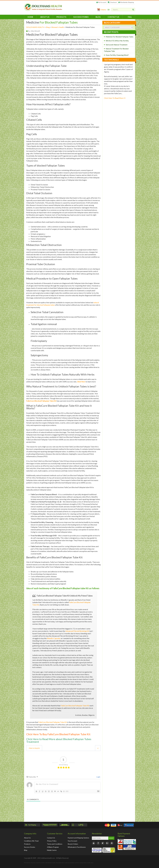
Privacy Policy (52, 841)
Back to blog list (34, 748)
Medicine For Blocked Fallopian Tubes (120, 37)
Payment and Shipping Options (78, 838)
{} (64, 791)
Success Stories (81, 17)
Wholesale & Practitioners (77, 847)
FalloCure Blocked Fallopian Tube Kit (75, 706)
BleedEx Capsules (54, 638)
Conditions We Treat (31, 841)
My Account (101, 2)
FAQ (130, 17)
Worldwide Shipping (126, 2)
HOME (30, 17)
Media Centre (52, 850)
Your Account (72, 841)
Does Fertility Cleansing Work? (117, 55)
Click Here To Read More (115, 98)
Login (98, 777)
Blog (98, 17)
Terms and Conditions (55, 844)
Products (61, 17)
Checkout (112, 2)
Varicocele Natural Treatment (117, 45)
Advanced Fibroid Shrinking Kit (77, 631)
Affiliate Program (53, 847)
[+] (67, 791)
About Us (45, 17)
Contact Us (113, 17)
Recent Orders (73, 844)
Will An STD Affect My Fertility (117, 41)
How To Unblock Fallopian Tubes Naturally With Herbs (63, 374)
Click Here (81, 382)
